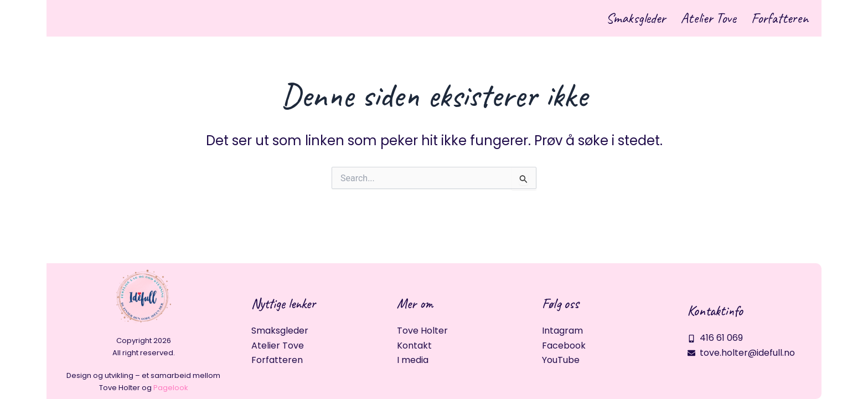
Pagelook (171, 388)
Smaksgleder (595, 19)
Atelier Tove (684, 19)
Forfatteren (771, 19)
